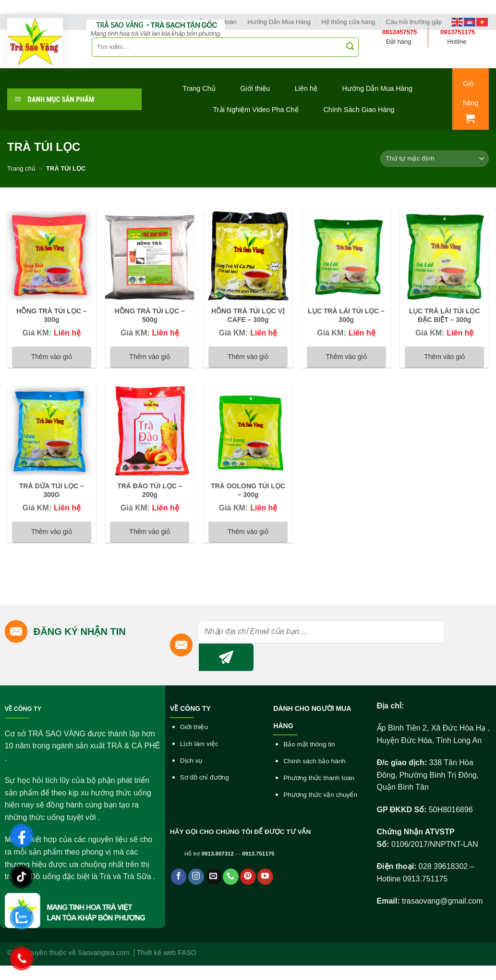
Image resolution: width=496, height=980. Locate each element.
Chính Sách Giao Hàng (359, 110)
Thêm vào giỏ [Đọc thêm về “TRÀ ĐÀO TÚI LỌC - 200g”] (150, 532)
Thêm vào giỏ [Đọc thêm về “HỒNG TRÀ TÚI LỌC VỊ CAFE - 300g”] (248, 357)
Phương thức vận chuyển (320, 795)
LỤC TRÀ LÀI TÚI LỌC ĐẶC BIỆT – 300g (445, 315)
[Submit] (350, 47)
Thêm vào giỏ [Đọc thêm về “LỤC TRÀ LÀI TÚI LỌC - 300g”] (346, 357)
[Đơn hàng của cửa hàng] (435, 159)
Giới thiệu (255, 88)
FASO (187, 953)
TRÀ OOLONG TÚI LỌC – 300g (248, 490)
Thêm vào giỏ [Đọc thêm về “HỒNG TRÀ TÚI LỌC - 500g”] (150, 357)
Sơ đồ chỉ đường (205, 777)
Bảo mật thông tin (309, 744)
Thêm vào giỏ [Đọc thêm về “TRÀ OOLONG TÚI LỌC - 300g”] (248, 532)
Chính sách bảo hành (315, 761)
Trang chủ (21, 168)
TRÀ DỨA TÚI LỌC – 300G (52, 490)
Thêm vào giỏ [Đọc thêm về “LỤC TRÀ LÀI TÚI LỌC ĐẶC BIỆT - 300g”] (444, 357)
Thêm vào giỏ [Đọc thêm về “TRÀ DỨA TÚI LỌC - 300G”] (52, 532)
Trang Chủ (199, 88)
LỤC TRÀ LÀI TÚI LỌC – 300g (346, 315)
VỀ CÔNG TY (23, 709)
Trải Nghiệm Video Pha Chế (256, 110)
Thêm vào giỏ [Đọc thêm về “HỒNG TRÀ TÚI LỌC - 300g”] (52, 357)
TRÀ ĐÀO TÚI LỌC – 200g (150, 490)
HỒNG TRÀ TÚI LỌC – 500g (150, 315)
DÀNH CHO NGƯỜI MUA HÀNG (312, 717)
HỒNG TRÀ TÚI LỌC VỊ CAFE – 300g (248, 315)
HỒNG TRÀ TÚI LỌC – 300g (51, 315)
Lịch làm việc (199, 744)
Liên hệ (306, 88)
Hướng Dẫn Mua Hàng (377, 88)
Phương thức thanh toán (319, 778)
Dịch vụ (191, 761)
